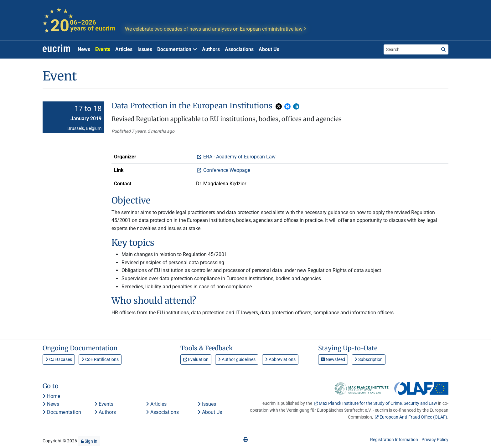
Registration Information (394, 440)
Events (103, 49)
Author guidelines (237, 359)
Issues (145, 49)
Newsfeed (333, 359)
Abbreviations (280, 359)
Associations (239, 49)
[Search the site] (411, 49)
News (84, 49)
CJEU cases (59, 359)
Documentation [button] (177, 49)
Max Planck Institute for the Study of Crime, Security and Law (378, 403)
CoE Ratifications (100, 359)
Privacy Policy (435, 440)
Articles (124, 49)
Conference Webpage (226, 170)
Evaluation (196, 359)
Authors (211, 49)
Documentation (62, 412)
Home (51, 396)
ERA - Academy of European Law (239, 157)
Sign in (89, 441)
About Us (269, 49)
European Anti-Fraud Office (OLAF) (413, 417)
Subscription (369, 359)
